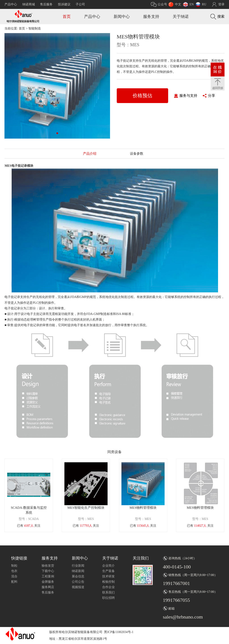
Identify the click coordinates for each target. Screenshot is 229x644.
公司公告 (78, 582)
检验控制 (108, 582)
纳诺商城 (29, 4)
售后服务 (46, 4)
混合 (14, 576)
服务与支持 (188, 96)
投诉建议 (64, 4)
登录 (221, 4)
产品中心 (11, 4)
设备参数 (137, 154)
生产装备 (108, 571)
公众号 (162, 4)
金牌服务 (48, 582)
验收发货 (48, 566)
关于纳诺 (181, 17)
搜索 (221, 16)
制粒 (14, 566)
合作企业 (108, 587)
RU (204, 4)
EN (192, 4)
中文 (178, 4)
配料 (14, 582)
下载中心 (48, 571)
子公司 (80, 4)
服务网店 (48, 587)
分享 (212, 96)
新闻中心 (122, 17)
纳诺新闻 (78, 571)
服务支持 (151, 17)
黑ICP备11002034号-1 (119, 632)
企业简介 (108, 566)
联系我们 (108, 592)
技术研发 (108, 576)
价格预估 (142, 96)
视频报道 (78, 587)
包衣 (14, 571)
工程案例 (48, 576)
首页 (67, 17)
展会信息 (78, 576)
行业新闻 (78, 566)
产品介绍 (90, 154)
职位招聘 (108, 598)
